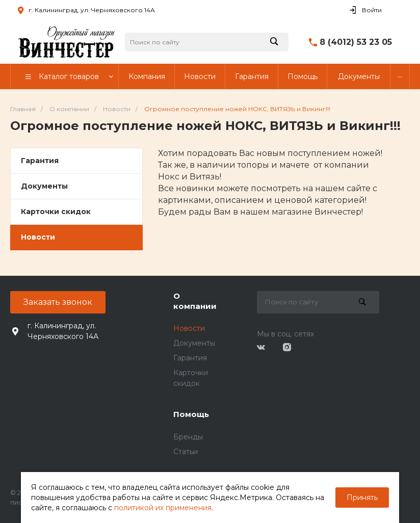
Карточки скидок (56, 212)
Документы (44, 186)
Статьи (186, 452)
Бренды (188, 437)
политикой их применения (163, 508)
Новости (38, 237)
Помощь (191, 414)
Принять (362, 498)
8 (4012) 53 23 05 (356, 42)
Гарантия (40, 161)
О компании (195, 301)
